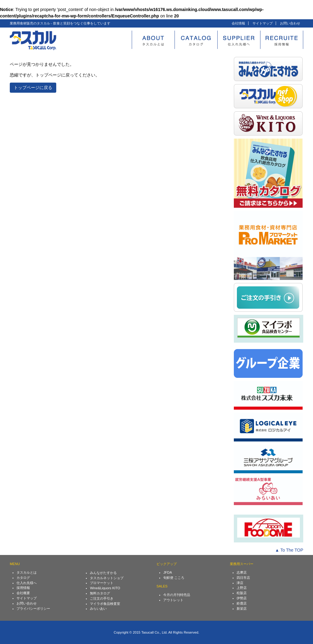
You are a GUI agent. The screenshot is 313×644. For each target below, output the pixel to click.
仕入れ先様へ (27, 583)
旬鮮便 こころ (174, 578)
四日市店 (243, 578)
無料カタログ (100, 593)
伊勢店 (242, 598)
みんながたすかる (103, 573)
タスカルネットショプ (107, 578)
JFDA (168, 572)
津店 (240, 583)
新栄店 (242, 609)
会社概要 (23, 593)
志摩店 (242, 572)
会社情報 (238, 23)
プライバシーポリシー (33, 609)
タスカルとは (27, 572)
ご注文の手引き (102, 598)
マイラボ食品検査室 (105, 604)
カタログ (23, 578)
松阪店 (242, 593)
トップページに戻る (33, 87)
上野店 (242, 588)
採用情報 (23, 588)
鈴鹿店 (242, 603)
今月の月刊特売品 (177, 595)
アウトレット (173, 600)
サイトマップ (263, 23)
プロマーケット (102, 583)
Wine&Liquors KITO (105, 588)
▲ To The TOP (289, 550)
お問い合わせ (290, 23)
